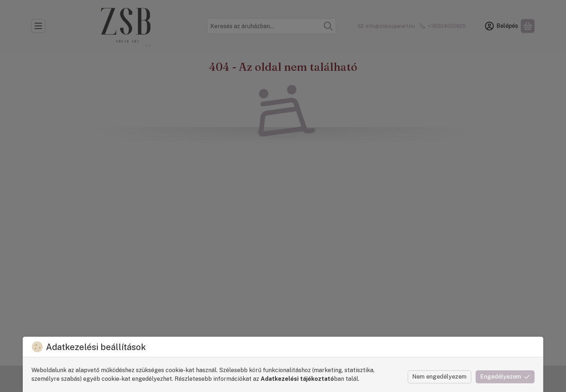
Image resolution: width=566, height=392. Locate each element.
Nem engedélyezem (439, 377)
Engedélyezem (505, 377)
